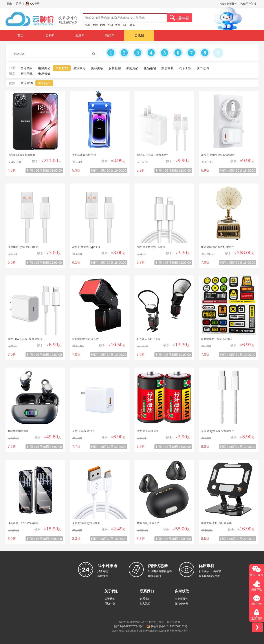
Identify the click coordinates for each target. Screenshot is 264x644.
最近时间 (27, 83)
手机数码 (62, 68)
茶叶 (125, 25)
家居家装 (167, 68)
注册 (19, 4)
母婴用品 (132, 68)
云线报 (139, 35)
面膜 (95, 25)
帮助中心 (110, 604)
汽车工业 (185, 68)
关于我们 (110, 599)
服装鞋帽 (115, 68)
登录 (9, 4)
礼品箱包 (150, 68)
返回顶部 (257, 619)
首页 (20, 35)
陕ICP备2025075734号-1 (129, 626)
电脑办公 (44, 68)
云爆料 (80, 35)
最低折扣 (44, 83)
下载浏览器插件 (228, 4)
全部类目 (27, 68)
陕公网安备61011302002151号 (169, 626)
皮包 (133, 25)
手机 (118, 25)
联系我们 (145, 599)
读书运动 (203, 68)
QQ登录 (35, 4)
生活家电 (79, 68)
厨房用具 (27, 74)
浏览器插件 (181, 599)
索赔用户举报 (248, 4)
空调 (110, 25)
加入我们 (145, 604)
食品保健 (44, 74)
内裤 (103, 25)
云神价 (50, 35)
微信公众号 (181, 604)
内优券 (110, 35)
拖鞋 (88, 25)
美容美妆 (97, 68)
